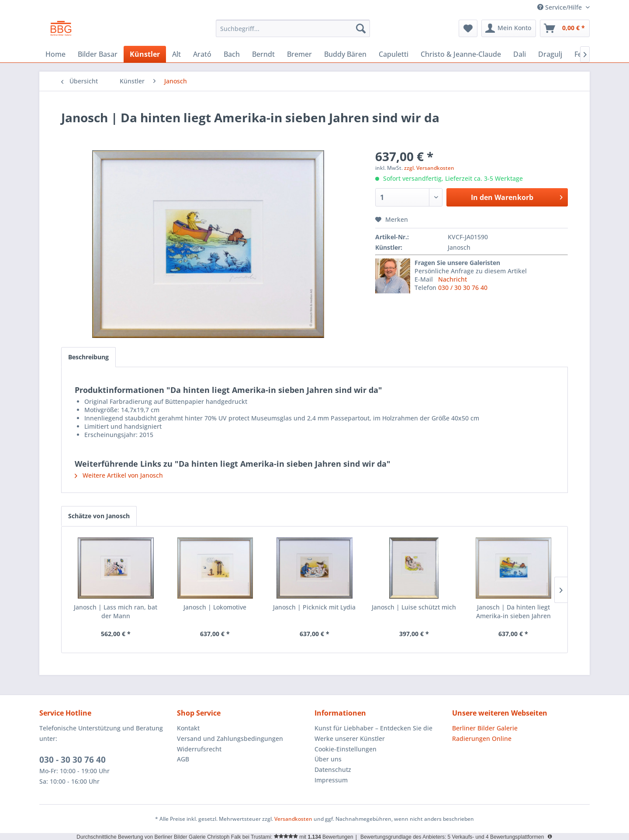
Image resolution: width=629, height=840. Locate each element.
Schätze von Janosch (99, 516)
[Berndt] (263, 54)
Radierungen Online (482, 738)
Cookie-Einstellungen (346, 749)
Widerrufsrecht (199, 749)
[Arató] (202, 54)
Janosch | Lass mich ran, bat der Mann (116, 611)
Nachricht (453, 279)
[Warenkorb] (565, 28)
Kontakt (188, 728)
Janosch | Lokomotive (215, 607)
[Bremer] (299, 54)
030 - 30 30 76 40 (73, 760)
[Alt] (176, 54)
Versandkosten (293, 819)
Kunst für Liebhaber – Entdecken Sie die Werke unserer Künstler (373, 733)
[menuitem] (293, 28)
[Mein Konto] (509, 28)
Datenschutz (333, 769)
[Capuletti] (394, 54)
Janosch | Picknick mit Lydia (314, 607)
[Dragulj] (550, 54)
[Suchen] (361, 28)
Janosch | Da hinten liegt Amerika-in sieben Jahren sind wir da (513, 612)
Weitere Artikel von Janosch (119, 475)
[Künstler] (145, 54)
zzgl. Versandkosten (429, 168)
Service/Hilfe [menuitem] (560, 7)
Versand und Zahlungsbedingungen (230, 738)
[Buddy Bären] (345, 54)
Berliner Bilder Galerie (485, 728)
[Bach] (232, 54)
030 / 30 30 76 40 (463, 287)
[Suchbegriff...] (293, 28)
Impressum (331, 780)
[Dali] (520, 54)
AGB (183, 759)
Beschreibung (88, 357)
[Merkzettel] (468, 28)
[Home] (55, 54)
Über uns (328, 759)
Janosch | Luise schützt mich (414, 607)
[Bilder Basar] (98, 54)
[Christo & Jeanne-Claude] (461, 54)
